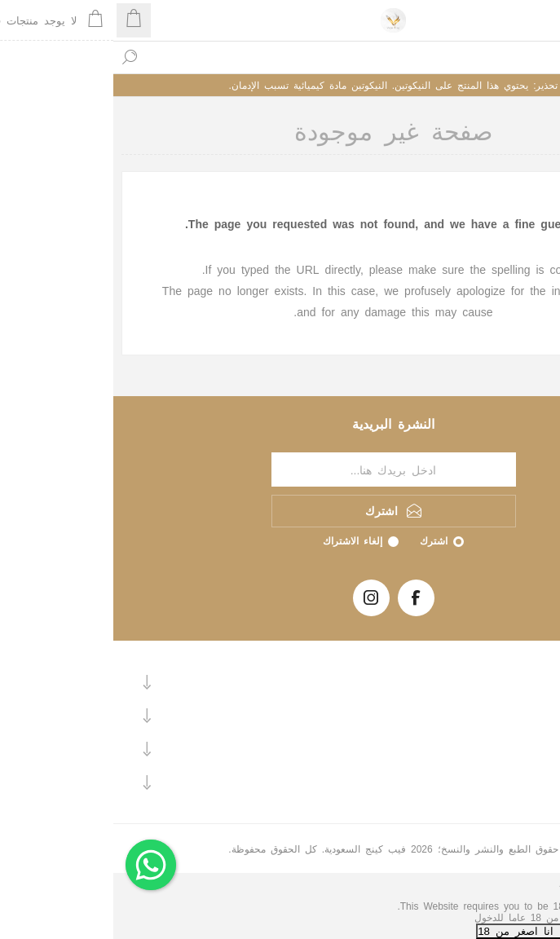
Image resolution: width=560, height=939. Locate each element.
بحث (16, 57)
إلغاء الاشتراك (239, 540)
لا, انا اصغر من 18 (410, 930)
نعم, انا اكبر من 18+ (508, 930)
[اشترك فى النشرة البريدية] (280, 469)
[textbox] (296, 57)
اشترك (320, 540)
